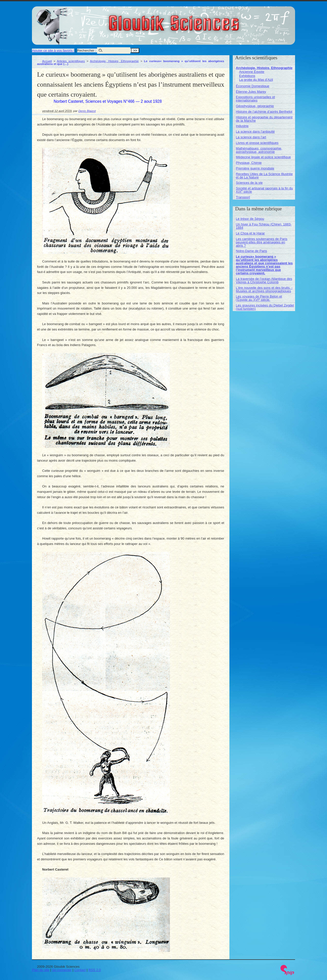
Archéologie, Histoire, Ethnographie (114, 61)
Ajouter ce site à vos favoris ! (53, 50)
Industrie (242, 126)
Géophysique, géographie (255, 106)
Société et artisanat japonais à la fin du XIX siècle (264, 190)
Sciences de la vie (249, 183)
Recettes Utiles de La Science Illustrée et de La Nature (264, 176)
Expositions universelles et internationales (255, 99)
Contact (80, 970)
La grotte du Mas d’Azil (256, 80)
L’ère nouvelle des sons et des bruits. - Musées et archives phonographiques (264, 289)
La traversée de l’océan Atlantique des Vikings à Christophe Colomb (264, 280)
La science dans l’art (251, 137)
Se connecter (62, 970)
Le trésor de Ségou (250, 219)
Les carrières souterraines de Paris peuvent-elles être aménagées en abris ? (262, 242)
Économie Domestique (253, 86)
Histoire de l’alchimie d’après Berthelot (264, 112)
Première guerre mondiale (255, 168)
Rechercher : (87, 50)
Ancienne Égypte (252, 72)
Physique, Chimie (249, 163)
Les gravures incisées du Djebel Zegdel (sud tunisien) (265, 307)
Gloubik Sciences (203, 20)
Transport (243, 197)
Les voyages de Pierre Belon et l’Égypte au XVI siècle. (259, 298)
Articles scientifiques (71, 61)
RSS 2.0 (95, 970)
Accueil (47, 61)
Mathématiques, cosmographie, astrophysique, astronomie (259, 150)
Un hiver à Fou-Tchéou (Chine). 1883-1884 (264, 226)
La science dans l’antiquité (255, 132)
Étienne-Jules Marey (251, 92)
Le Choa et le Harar (250, 233)
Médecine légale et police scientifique (263, 157)
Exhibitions (247, 76)
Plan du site (41, 970)
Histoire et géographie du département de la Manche (264, 119)
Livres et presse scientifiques (257, 143)
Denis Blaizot (87, 111)
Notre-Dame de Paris (251, 251)
